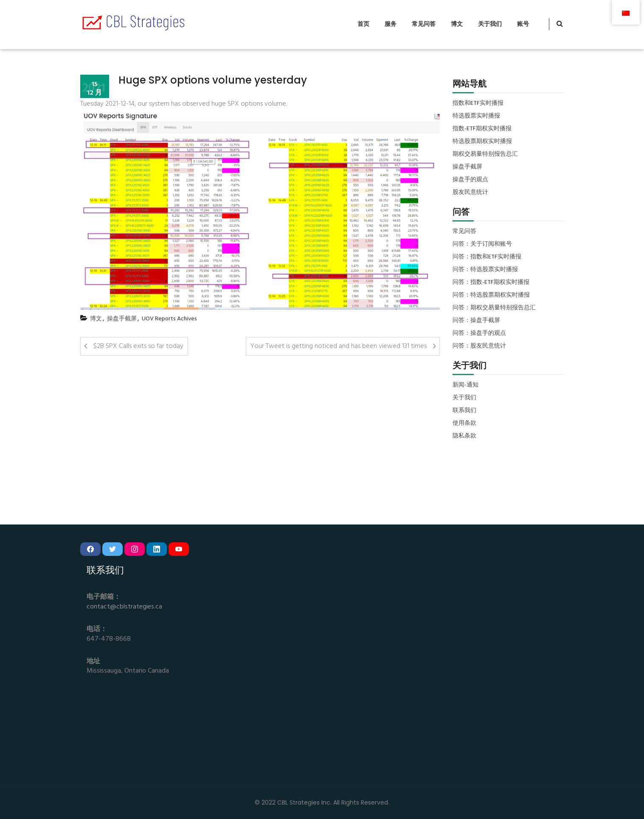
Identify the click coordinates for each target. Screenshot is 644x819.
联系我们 (464, 411)
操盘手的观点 (470, 180)
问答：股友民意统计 (479, 346)
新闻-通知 (465, 385)
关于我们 (490, 24)
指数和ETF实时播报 (478, 104)
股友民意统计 (470, 193)
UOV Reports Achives (169, 319)
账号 (523, 24)
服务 (391, 24)
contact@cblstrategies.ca (124, 607)
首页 (363, 24)
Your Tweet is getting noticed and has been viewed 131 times (339, 346)
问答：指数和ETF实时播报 (487, 257)
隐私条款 (464, 436)
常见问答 (424, 24)
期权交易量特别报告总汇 (485, 154)
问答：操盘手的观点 (479, 334)
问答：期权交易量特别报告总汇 (494, 308)
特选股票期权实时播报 (482, 142)
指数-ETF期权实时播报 (482, 129)
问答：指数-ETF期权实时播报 (491, 283)
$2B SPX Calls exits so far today (138, 346)
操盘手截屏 (122, 319)
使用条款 (464, 424)
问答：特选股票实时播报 (485, 270)
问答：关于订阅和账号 (482, 244)
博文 (457, 24)
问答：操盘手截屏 (476, 321)
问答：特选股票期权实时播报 (491, 295)
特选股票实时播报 (476, 116)
